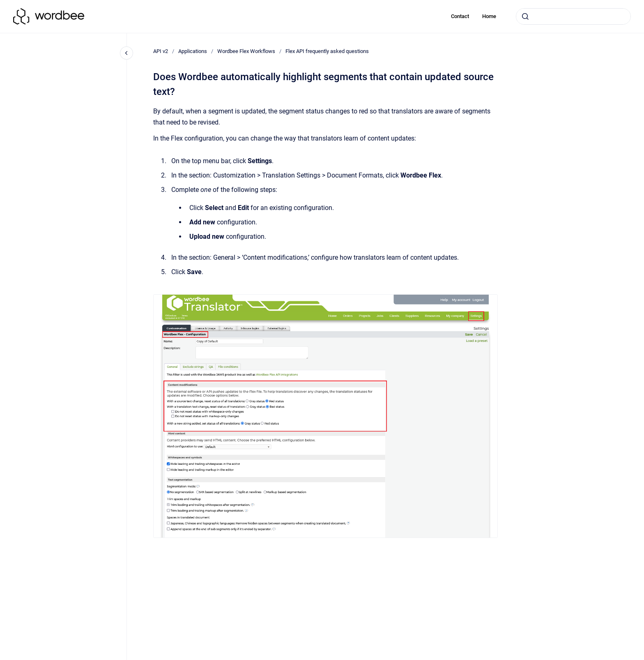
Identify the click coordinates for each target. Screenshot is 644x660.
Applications (193, 51)
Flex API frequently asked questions (327, 51)
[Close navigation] (126, 53)
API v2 (161, 51)
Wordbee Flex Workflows (246, 51)
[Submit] (525, 16)
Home (489, 16)
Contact (460, 16)
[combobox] (573, 16)
